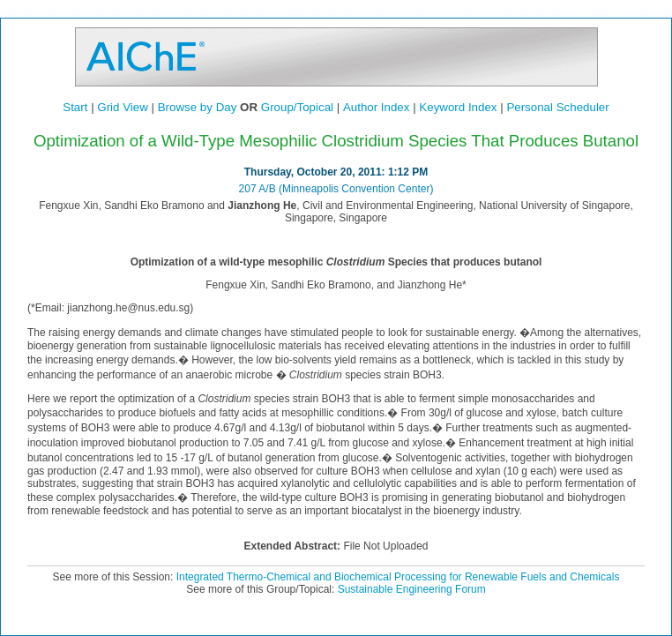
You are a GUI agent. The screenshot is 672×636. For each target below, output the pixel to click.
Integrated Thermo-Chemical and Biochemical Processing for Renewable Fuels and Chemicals (398, 577)
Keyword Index (458, 107)
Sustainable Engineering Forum (412, 589)
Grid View (123, 107)
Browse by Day (198, 107)
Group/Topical (297, 107)
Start (75, 107)
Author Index (377, 107)
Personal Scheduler (557, 107)
